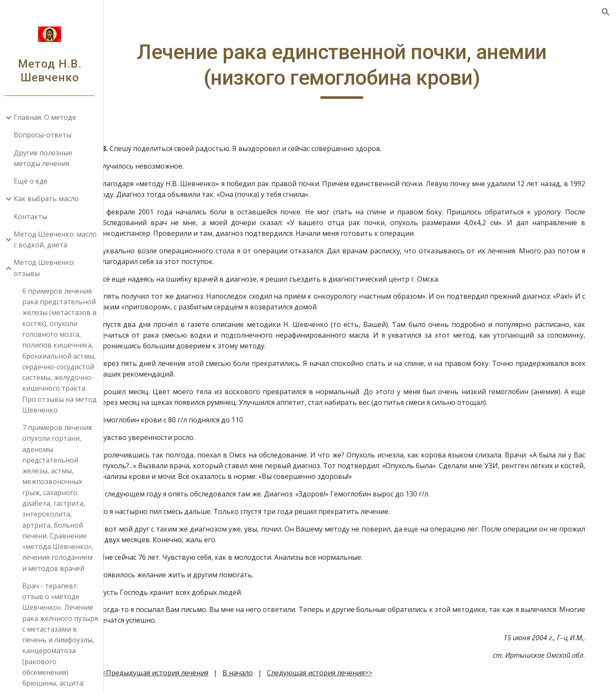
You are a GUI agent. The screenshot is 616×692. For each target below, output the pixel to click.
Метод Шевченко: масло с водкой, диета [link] (59, 239)
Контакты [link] (34, 217)
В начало (276, 673)
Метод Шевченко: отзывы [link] (48, 268)
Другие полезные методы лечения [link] (46, 158)
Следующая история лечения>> (358, 673)
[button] (606, 12)
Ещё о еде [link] (34, 181)
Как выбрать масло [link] (50, 199)
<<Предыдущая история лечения (192, 673)
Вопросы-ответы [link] (46, 135)
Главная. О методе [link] (48, 117)
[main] (362, 69)
